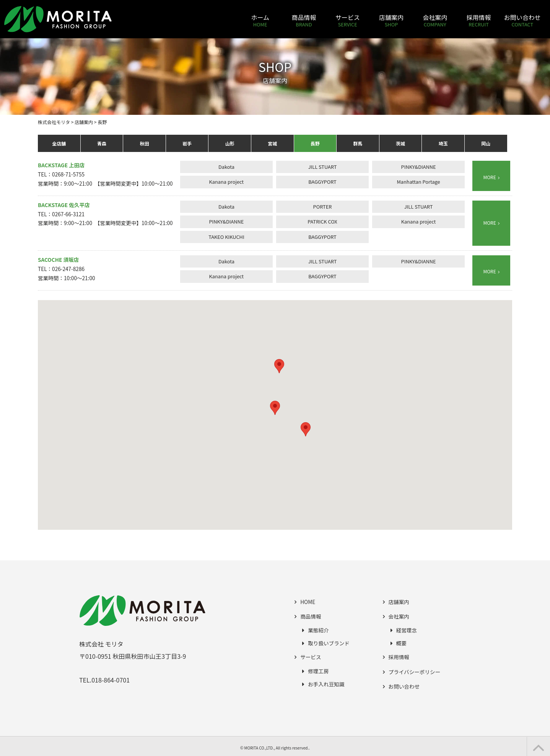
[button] (275, 408)
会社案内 (399, 616)
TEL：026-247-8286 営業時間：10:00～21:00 (66, 269)
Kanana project (227, 182)
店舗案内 (399, 602)
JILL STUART (323, 167)
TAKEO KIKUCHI (226, 237)
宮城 (272, 143)
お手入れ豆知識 (326, 684)
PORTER (323, 207)
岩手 (187, 143)
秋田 (144, 143)
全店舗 (59, 143)
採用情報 (399, 657)
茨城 (400, 143)
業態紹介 (318, 630)
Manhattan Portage (418, 182)
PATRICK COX (322, 221)
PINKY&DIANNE (419, 167)
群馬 (358, 143)
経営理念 (407, 630)
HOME (308, 602)
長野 (315, 143)
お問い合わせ (404, 686)
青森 (102, 143)
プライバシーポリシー (415, 672)
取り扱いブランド (329, 643)
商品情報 (311, 616)
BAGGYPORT (322, 182)
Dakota (226, 167)
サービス (311, 657)
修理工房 (318, 671)
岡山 (486, 143)
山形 (230, 143)
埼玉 (443, 143)
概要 (401, 643)
